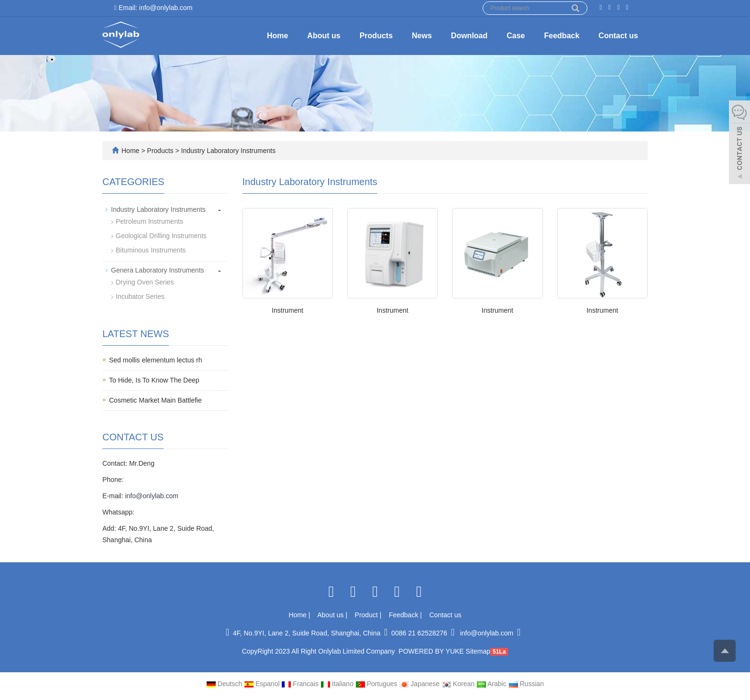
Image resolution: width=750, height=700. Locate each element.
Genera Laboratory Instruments (158, 270)
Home (277, 36)
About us (324, 36)
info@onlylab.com (152, 496)
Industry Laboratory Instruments (228, 151)
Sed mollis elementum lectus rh (156, 360)
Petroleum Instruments (149, 221)
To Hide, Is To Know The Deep (154, 380)
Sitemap (478, 651)
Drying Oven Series (145, 282)
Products (376, 36)
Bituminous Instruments (151, 250)
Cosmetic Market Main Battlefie (155, 400)
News (422, 36)
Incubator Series (140, 296)
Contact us (618, 36)
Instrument (287, 310)
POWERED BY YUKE (432, 651)
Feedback (562, 36)
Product (367, 615)
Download (469, 36)
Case (516, 36)
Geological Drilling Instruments (161, 236)
